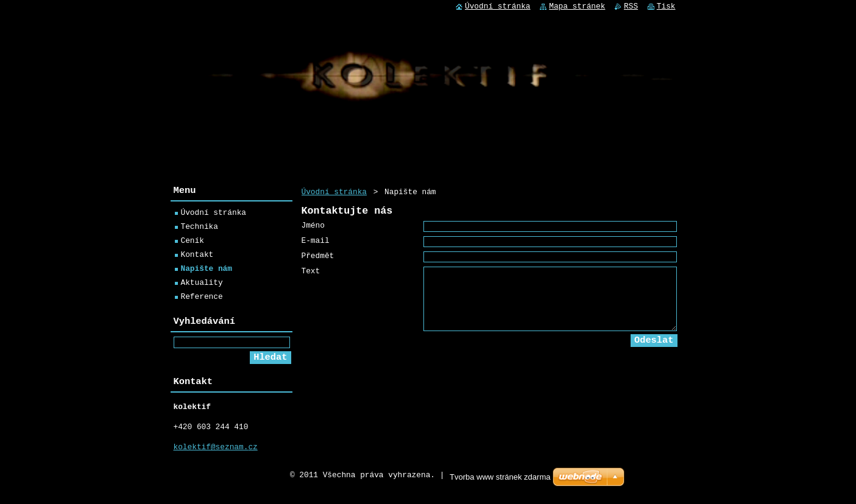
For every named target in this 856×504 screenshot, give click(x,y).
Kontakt (197, 256)
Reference (202, 298)
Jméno (313, 229)
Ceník (193, 242)
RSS (631, 7)
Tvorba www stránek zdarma (500, 486)
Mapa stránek (577, 7)
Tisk (666, 7)
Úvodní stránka (334, 192)
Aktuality (202, 284)
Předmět (318, 263)
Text (311, 280)
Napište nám (207, 270)
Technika (200, 228)
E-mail (316, 246)
